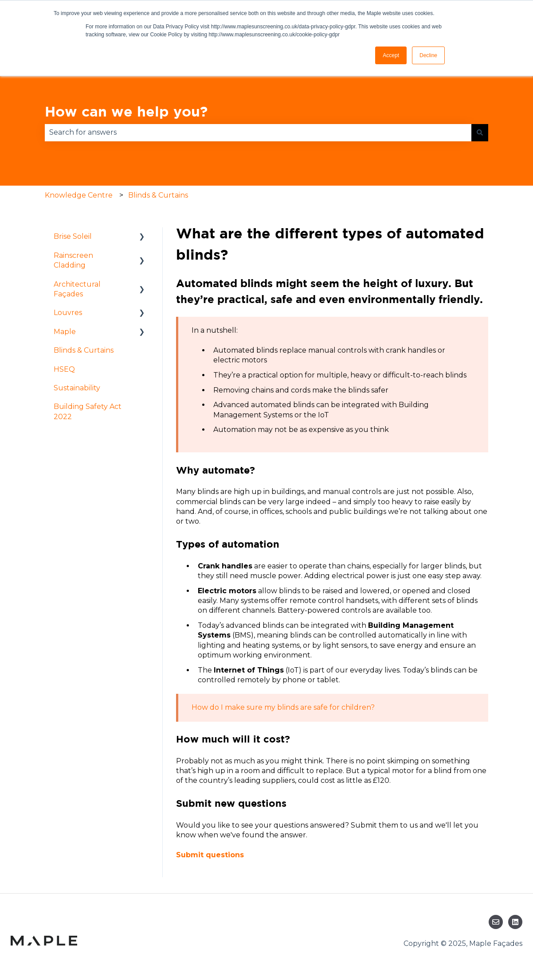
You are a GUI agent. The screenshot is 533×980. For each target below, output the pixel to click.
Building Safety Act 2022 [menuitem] (88, 411)
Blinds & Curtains (158, 195)
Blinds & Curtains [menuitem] (84, 350)
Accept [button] (391, 55)
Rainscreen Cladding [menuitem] (73, 260)
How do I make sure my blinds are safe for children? (283, 707)
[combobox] (258, 132)
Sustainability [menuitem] (77, 388)
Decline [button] (428, 55)
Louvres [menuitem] (68, 313)
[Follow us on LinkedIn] (515, 922)
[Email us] (496, 922)
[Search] (480, 132)
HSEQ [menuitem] (64, 369)
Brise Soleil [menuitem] (73, 236)
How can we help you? (126, 111)
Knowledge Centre (79, 195)
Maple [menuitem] (65, 332)
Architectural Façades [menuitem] (77, 289)
